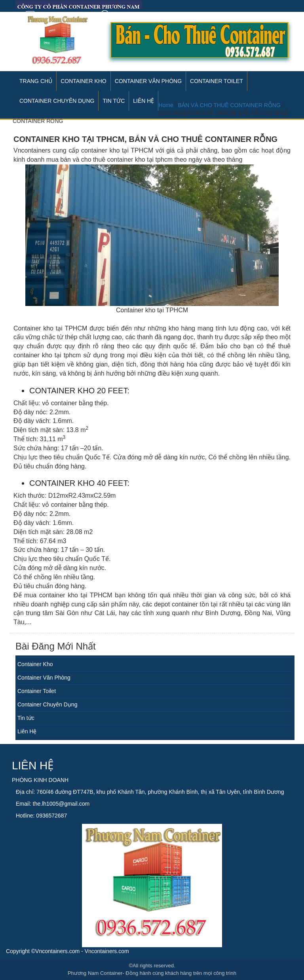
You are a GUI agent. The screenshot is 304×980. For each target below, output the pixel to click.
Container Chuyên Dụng (47, 704)
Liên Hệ (27, 731)
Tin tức (26, 718)
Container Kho (84, 81)
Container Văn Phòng (148, 81)
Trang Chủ (36, 81)
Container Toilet (217, 81)
